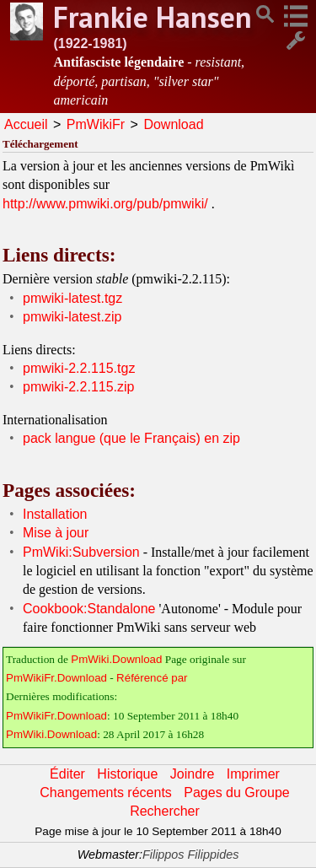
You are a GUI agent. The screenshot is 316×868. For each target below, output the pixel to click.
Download (173, 124)
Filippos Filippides (190, 855)
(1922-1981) (90, 43)
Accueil (26, 124)
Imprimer (253, 774)
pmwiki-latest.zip (72, 317)
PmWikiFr (96, 124)
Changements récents (106, 793)
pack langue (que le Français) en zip (131, 438)
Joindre (192, 774)
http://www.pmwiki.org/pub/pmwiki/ (105, 204)
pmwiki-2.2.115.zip (79, 387)
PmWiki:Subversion (81, 552)
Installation (55, 514)
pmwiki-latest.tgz (72, 298)
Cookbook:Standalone (89, 609)
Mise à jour (56, 533)
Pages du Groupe (236, 793)
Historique (127, 774)
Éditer (67, 774)
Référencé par (152, 678)
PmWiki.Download (116, 659)
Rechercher (165, 811)
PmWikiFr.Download (56, 678)
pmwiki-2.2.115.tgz (79, 368)
